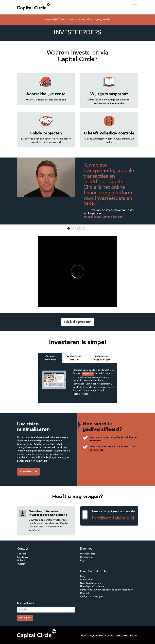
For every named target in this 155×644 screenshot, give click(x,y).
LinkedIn (22, 561)
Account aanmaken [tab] (50, 358)
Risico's (134, 636)
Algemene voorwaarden (102, 636)
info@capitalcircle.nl (113, 518)
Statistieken (87, 580)
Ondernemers (88, 557)
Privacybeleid (122, 636)
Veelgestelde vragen (91, 597)
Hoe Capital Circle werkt (93, 586)
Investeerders (88, 554)
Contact (22, 554)
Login (83, 561)
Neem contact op (68, 19)
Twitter (21, 564)
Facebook (22, 557)
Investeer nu (28, 472)
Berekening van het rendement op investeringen (107, 590)
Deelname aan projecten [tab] (74, 358)
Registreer (88, 374)
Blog (83, 576)
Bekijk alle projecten (77, 322)
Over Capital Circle (90, 583)
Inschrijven (25, 618)
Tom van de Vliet (100, 210)
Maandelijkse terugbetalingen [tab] (102, 358)
